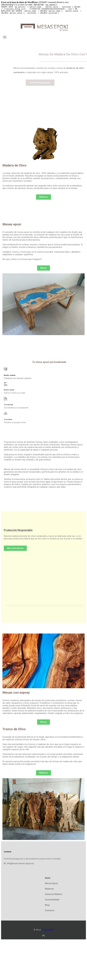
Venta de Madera (54, 896)
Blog (47, 907)
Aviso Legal (47, 931)
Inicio (48, 880)
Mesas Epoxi (51, 885)
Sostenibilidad (52, 901)
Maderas (49, 890)
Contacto (50, 912)
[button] (5, 39)
